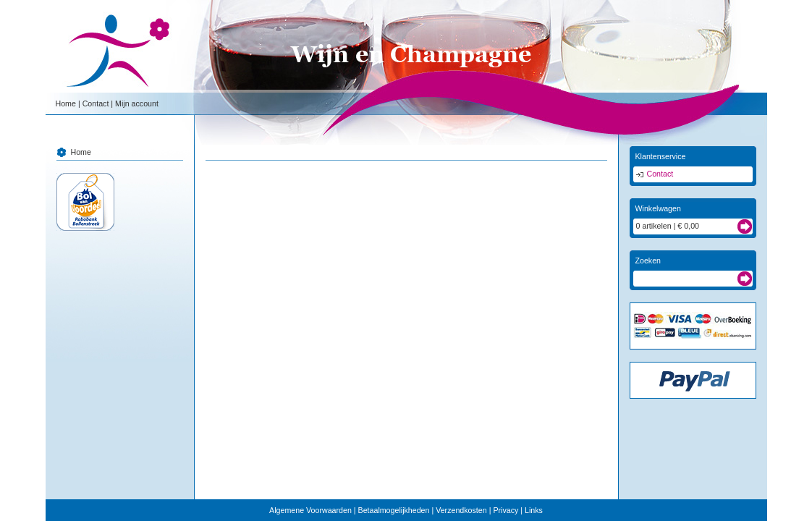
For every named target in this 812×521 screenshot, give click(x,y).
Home (66, 103)
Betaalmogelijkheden (394, 510)
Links (534, 510)
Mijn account (137, 103)
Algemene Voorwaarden (310, 510)
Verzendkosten (461, 510)
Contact (96, 103)
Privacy (506, 510)
